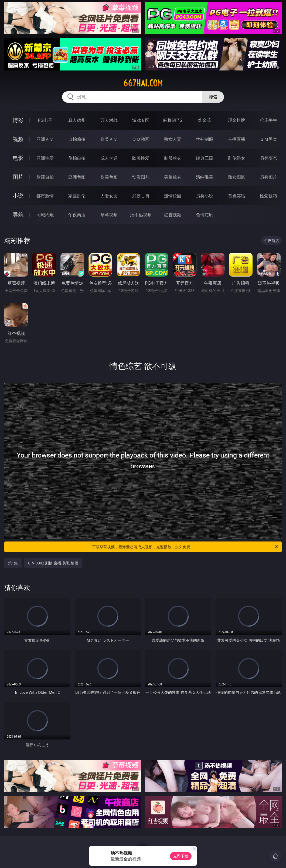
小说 (18, 196)
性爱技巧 (268, 196)
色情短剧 (205, 215)
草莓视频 (109, 215)
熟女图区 (237, 177)
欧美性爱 (141, 158)
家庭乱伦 (77, 196)
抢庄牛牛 (268, 120)
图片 (18, 177)
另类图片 (268, 177)
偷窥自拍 (45, 177)
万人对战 (109, 120)
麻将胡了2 (173, 120)
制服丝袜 (173, 158)
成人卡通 (109, 158)
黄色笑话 (237, 196)
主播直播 (237, 139)
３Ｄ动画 (141, 139)
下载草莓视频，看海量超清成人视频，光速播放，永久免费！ (185, 547)
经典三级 (205, 158)
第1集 (13, 563)
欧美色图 (109, 177)
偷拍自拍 (77, 158)
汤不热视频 (141, 215)
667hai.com (143, 83)
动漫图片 (141, 177)
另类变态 (268, 158)
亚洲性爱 (45, 158)
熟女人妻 (173, 139)
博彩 (18, 120)
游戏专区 (141, 120)
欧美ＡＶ (109, 139)
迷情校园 (173, 196)
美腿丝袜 (173, 177)
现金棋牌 (237, 120)
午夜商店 (77, 215)
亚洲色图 (77, 177)
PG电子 (45, 120)
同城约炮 (45, 215)
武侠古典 (141, 196)
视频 (18, 139)
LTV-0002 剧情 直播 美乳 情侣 (53, 563)
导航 (18, 215)
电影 (18, 158)
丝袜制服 (205, 139)
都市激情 (45, 196)
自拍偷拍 (77, 139)
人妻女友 (109, 196)
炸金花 (205, 120)
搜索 (213, 97)
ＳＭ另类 (268, 139)
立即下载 (181, 856)
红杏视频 (173, 215)
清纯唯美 (205, 177)
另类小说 (205, 196)
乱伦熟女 (237, 158)
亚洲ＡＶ (45, 139)
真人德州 (77, 120)
